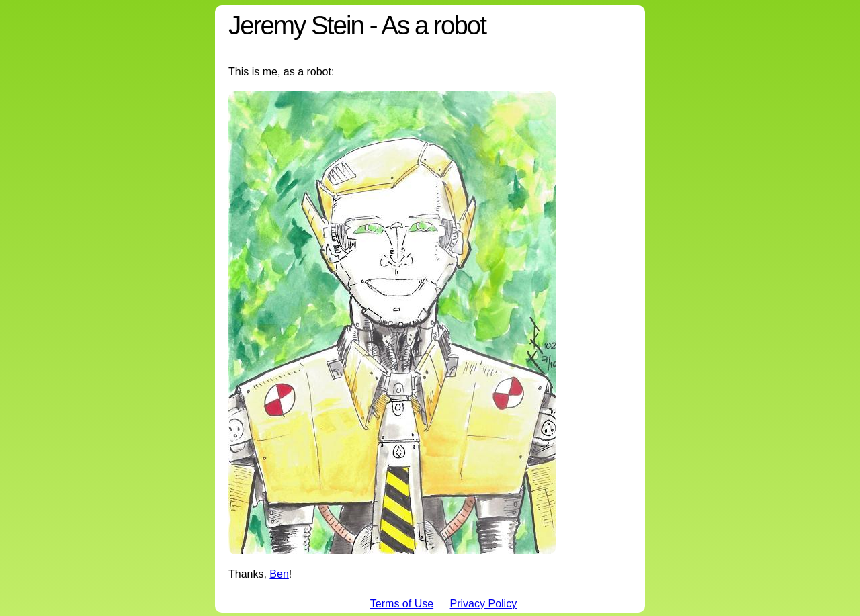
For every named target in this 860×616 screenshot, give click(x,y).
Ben (279, 574)
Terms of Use (402, 604)
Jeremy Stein (296, 25)
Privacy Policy (484, 604)
